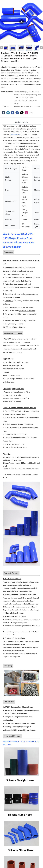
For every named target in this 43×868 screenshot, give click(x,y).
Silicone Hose (15, 135)
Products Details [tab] (21, 122)
